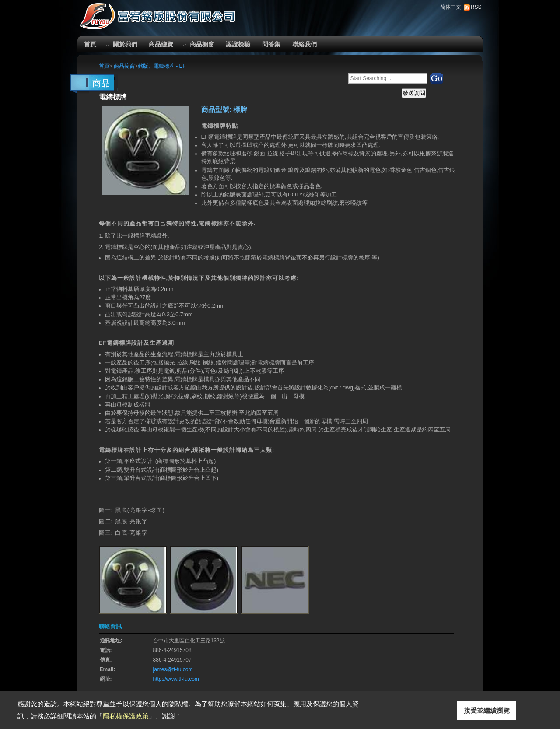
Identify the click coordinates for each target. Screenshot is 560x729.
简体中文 (451, 7)
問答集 (271, 44)
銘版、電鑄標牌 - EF (162, 66)
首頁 (90, 44)
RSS (476, 7)
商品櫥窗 (202, 44)
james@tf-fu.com (173, 669)
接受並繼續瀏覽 (487, 710)
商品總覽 (161, 44)
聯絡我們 (304, 44)
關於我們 (125, 44)
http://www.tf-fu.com (176, 679)
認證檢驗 (238, 44)
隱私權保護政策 (126, 716)
